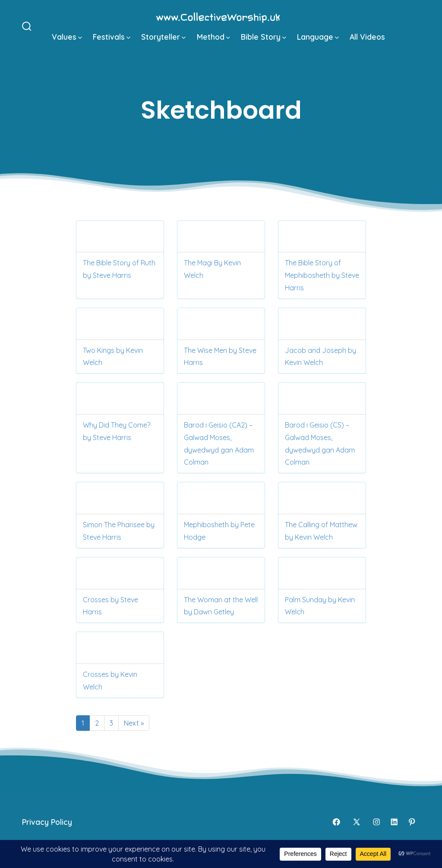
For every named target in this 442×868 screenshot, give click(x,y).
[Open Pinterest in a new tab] (412, 822)
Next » (134, 723)
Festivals (112, 37)
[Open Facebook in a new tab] (336, 822)
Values (67, 37)
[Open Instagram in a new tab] (376, 822)
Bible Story (264, 37)
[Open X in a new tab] (357, 822)
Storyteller (163, 37)
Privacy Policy (47, 822)
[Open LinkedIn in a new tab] (394, 822)
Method (213, 37)
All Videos (367, 37)
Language (318, 37)
